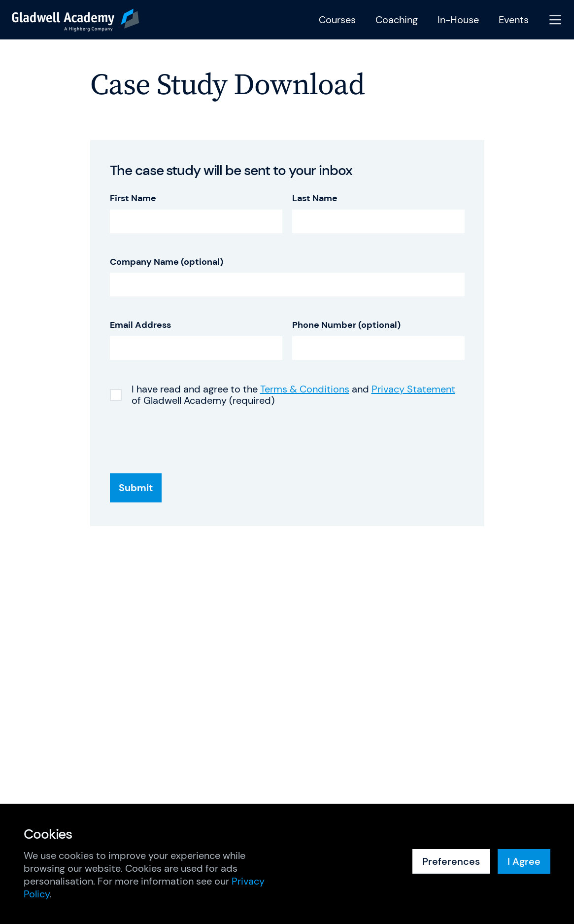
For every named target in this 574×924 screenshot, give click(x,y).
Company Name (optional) (167, 262)
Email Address (140, 325)
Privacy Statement (413, 389)
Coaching (397, 20)
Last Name (315, 198)
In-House (458, 20)
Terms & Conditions (305, 389)
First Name (133, 198)
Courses (337, 20)
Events (514, 20)
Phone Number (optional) (346, 325)
